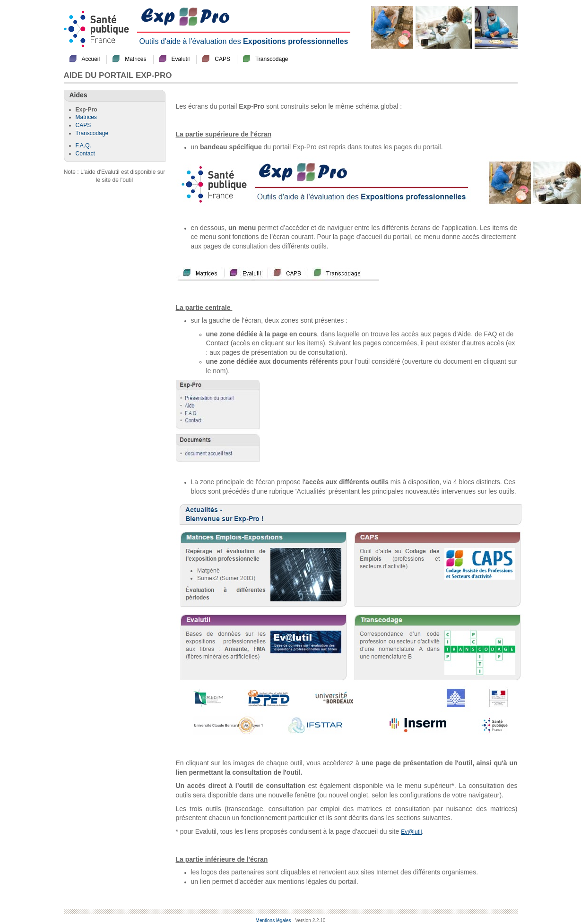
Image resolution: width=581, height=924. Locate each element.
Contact (85, 154)
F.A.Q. (83, 145)
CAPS (222, 59)
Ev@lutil (411, 832)
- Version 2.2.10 (309, 920)
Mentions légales (273, 920)
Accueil (91, 59)
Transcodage (272, 59)
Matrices (135, 59)
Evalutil (181, 59)
